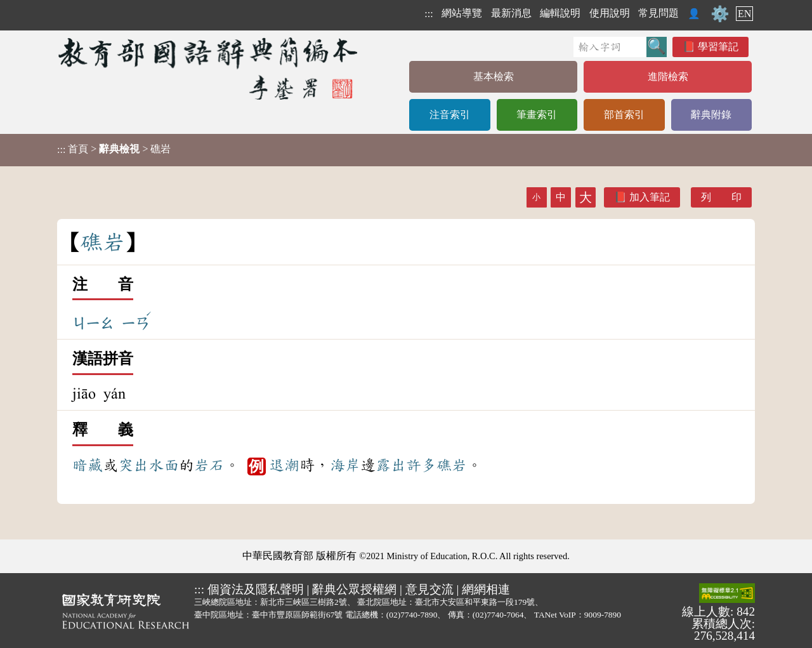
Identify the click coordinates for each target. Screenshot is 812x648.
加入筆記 (650, 197)
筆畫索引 (537, 115)
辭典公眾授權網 (354, 589)
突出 (133, 465)
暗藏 (88, 465)
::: (429, 14)
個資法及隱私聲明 (256, 589)
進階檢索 (668, 76)
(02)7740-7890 (412, 615)
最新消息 (511, 13)
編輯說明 (560, 13)
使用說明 (610, 13)
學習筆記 (718, 47)
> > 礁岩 (114, 149)
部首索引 (624, 115)
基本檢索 (494, 76)
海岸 (345, 465)
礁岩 (452, 465)
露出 (391, 465)
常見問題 (658, 13)
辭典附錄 (711, 115)
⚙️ (720, 14)
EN (744, 14)
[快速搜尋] (610, 47)
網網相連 (486, 589)
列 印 (721, 197)
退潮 (284, 465)
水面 (164, 465)
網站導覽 (462, 13)
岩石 (209, 465)
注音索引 (450, 115)
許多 (421, 465)
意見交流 (429, 589)
